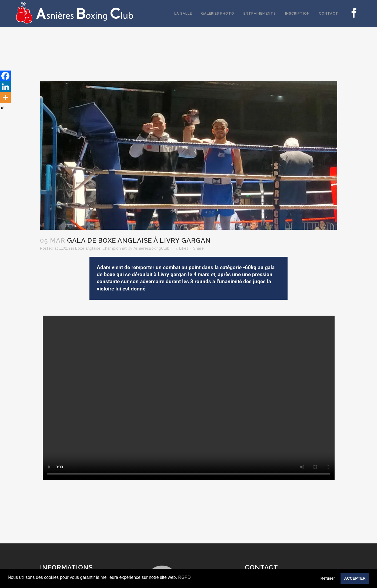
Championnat (115, 248)
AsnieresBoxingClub (151, 248)
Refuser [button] (328, 578)
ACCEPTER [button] (355, 578)
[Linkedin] (5, 87)
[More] (5, 98)
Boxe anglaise (88, 248)
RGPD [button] (184, 577)
